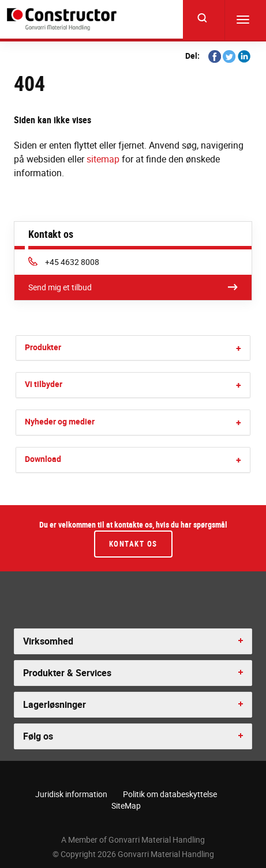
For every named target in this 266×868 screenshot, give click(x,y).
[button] (239, 348)
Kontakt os (133, 544)
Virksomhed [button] (48, 641)
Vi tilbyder (44, 384)
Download (43, 459)
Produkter (43, 347)
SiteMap (126, 806)
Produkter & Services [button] (67, 673)
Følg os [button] (38, 736)
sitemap (103, 159)
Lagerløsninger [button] (55, 704)
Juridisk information (71, 794)
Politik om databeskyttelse (170, 794)
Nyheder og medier (60, 421)
